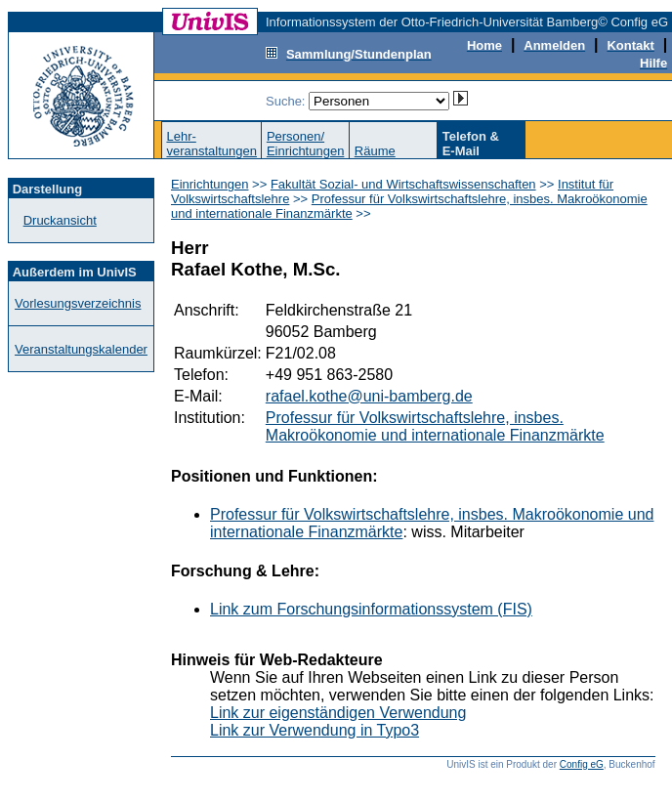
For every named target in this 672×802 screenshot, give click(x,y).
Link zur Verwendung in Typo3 (315, 730)
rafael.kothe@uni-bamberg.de (369, 396)
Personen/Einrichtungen (306, 144)
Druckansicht (60, 220)
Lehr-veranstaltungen (211, 144)
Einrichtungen (210, 184)
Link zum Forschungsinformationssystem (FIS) (371, 609)
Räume (375, 151)
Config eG (582, 764)
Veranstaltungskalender (81, 349)
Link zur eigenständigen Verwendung (338, 713)
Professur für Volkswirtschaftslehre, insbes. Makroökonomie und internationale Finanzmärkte (435, 426)
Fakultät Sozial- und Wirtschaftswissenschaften (403, 184)
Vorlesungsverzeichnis (78, 303)
